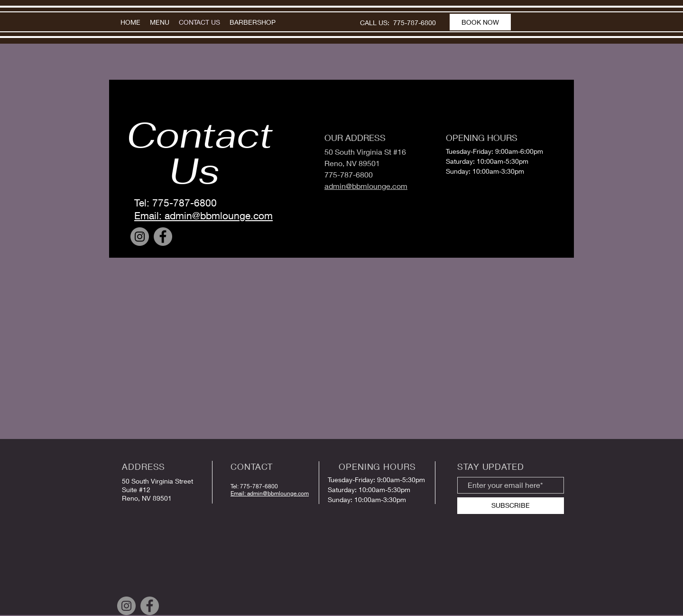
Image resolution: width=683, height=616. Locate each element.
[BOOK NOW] (480, 22)
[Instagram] (140, 237)
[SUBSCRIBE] (511, 506)
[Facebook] (163, 237)
